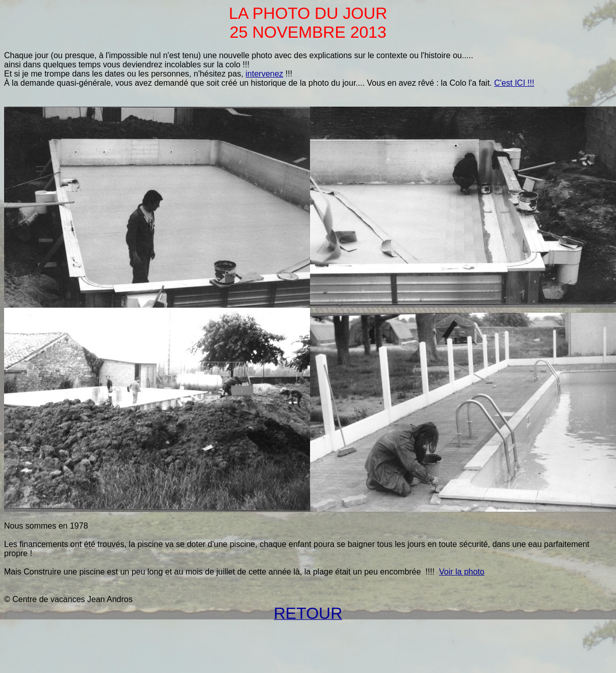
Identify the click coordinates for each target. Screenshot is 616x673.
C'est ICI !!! (514, 83)
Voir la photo (462, 572)
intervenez (265, 74)
